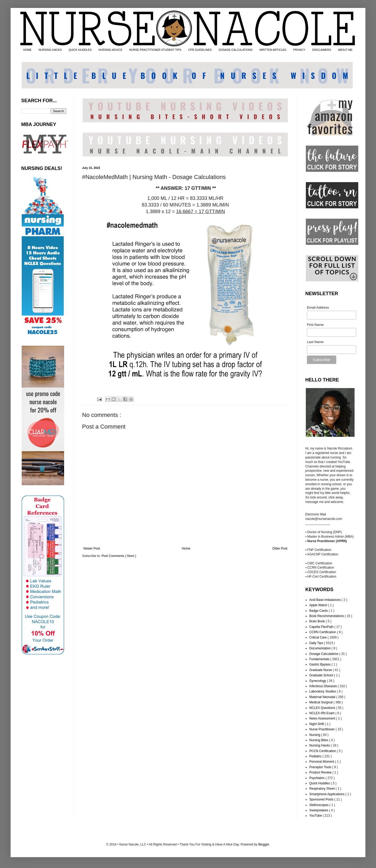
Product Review (321, 772)
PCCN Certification (323, 751)
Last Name (315, 342)
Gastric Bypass (320, 664)
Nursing (315, 735)
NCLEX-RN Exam (322, 713)
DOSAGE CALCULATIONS (236, 50)
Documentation (320, 648)
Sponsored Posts (322, 799)
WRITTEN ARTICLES (273, 50)
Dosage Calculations (324, 654)
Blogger (264, 844)
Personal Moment (322, 762)
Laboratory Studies (323, 691)
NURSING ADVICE (110, 50)
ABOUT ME (345, 50)
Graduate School (322, 675)
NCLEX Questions (323, 708)
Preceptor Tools (321, 767)
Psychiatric (317, 778)
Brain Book (317, 621)
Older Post (280, 548)
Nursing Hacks (320, 745)
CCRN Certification (323, 632)
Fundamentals (320, 659)
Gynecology (318, 681)
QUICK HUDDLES (80, 50)
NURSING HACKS (50, 50)
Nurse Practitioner (322, 729)
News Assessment (323, 718)
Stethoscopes (319, 805)
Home (186, 548)
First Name (315, 325)
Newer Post (92, 548)
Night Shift (317, 724)
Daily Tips (317, 643)
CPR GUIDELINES (200, 50)
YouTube (316, 816)
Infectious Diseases (323, 686)
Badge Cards (319, 611)
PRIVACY (299, 50)
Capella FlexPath (322, 627)
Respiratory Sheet (322, 789)
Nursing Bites (319, 740)
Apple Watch (319, 605)
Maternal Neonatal (323, 697)
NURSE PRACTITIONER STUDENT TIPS (155, 50)
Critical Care (318, 637)
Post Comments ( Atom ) (119, 556)
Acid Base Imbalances (325, 600)
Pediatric (316, 756)
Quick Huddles (320, 783)
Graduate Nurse (321, 670)
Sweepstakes (319, 810)
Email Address (318, 307)
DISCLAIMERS (322, 50)
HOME (28, 50)
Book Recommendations (327, 616)
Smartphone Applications (327, 794)
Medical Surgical (321, 702)
